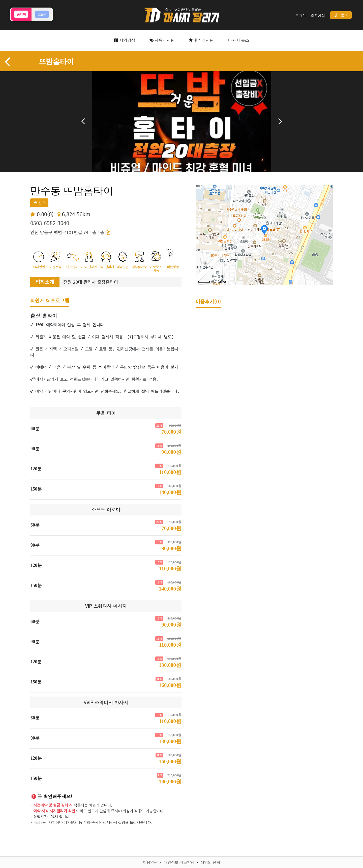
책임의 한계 (210, 862)
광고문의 (341, 15)
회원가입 (318, 16)
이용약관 (150, 862)
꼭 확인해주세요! (55, 796)
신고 (39, 203)
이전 (83, 121)
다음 (280, 121)
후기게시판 (201, 40)
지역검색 (125, 40)
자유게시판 (162, 40)
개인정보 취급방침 (179, 862)
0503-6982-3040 (50, 223)
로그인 (300, 16)
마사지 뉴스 (238, 40)
